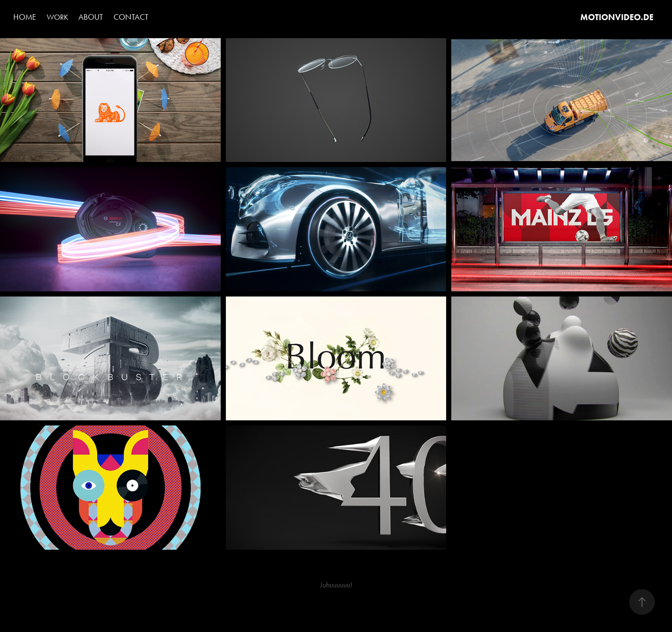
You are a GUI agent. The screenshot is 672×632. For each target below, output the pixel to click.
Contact (131, 17)
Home (25, 17)
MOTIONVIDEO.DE (617, 17)
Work (57, 17)
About (91, 17)
